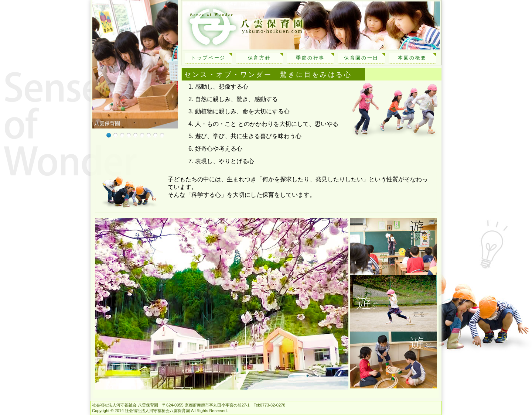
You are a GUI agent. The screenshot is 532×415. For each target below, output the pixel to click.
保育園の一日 (361, 58)
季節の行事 (310, 58)
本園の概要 (412, 58)
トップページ (208, 58)
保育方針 (259, 58)
